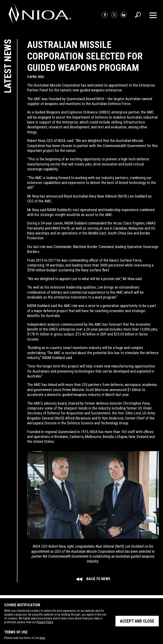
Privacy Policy (45, 622)
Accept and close (137, 621)
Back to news (93, 579)
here (43, 638)
